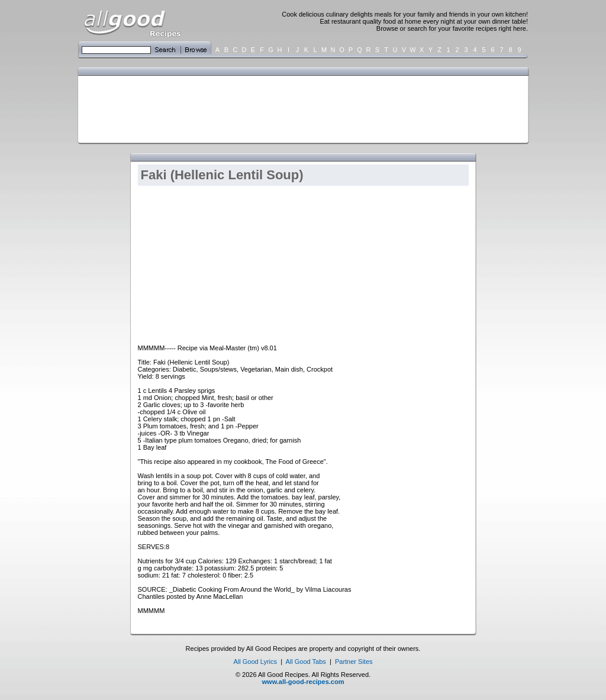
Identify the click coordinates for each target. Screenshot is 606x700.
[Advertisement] (301, 108)
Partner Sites (354, 662)
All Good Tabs (306, 662)
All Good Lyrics (255, 662)
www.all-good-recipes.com (303, 682)
